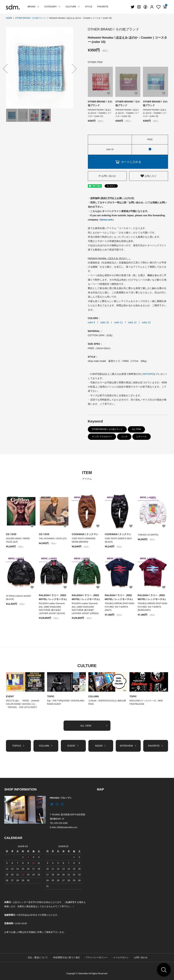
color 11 (118, 322)
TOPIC (51, 696)
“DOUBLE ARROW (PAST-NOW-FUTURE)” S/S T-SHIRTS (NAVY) (120, 607)
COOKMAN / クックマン (85, 534)
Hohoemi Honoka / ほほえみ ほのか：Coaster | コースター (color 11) (100, 113)
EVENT (10, 696)
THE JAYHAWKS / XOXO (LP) (53, 538)
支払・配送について (38, 958)
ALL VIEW (94, 726)
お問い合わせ (107, 176)
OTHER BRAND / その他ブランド (31, 18)
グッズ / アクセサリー (102, 437)
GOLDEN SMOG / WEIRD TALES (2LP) (18, 540)
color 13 (146, 322)
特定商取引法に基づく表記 (67, 958)
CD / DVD (11, 534)
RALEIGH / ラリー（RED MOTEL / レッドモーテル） (54, 597)
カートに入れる (128, 162)
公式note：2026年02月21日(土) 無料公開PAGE (107, 702)
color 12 (132, 322)
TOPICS (18, 746)
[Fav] (152, 7)
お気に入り (149, 176)
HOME (9, 18)
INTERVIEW (128, 746)
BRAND (34, 7)
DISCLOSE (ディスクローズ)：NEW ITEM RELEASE (146, 702)
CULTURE (73, 7)
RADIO (101, 746)
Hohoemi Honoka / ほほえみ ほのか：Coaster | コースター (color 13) (155, 113)
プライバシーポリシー (97, 958)
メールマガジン (121, 958)
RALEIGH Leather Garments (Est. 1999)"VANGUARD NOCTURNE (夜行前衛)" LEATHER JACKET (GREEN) (85, 608)
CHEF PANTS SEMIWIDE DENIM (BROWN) (84, 540)
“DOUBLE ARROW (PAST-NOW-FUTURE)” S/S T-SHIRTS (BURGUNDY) (153, 607)
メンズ (124, 437)
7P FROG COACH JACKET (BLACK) (19, 598)
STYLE (89, 7)
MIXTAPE (148, 374)
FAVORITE (103, 7)
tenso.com (107, 220)
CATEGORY (53, 7)
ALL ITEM (136, 429)
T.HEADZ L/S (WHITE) (148, 535)
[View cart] (165, 7)
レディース (142, 437)
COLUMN (94, 696)
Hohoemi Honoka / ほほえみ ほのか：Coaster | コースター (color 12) (127, 113)
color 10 (105, 322)
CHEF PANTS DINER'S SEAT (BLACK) (118, 540)
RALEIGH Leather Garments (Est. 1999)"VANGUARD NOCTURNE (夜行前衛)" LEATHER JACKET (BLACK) (52, 608)
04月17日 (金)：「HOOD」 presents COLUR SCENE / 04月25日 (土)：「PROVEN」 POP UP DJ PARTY (23, 704)
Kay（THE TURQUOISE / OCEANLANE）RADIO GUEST (66, 702)
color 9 (91, 322)
